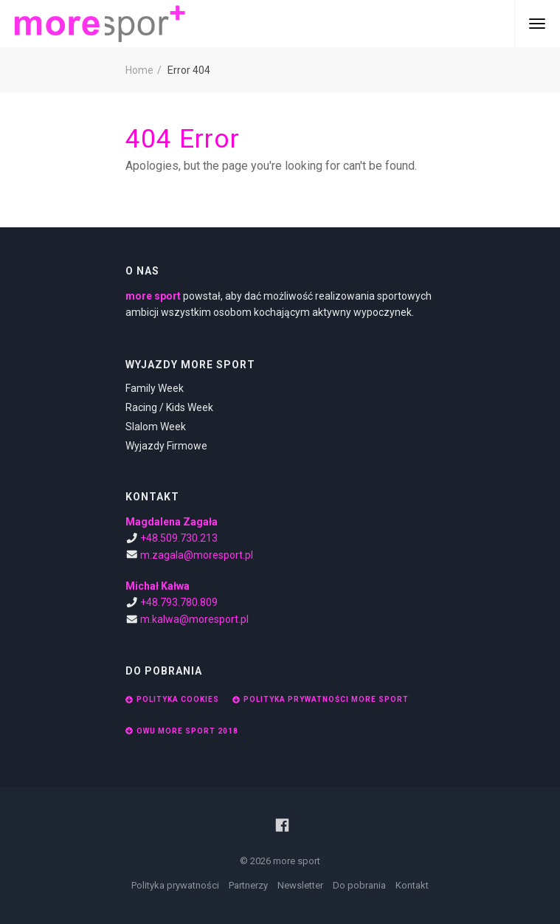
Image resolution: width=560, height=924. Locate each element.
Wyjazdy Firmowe (166, 446)
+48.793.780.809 (179, 602)
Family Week (155, 388)
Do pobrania (359, 885)
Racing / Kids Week (169, 407)
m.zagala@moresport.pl (197, 555)
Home (139, 70)
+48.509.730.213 (179, 538)
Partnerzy (248, 885)
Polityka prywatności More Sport (321, 699)
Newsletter (300, 885)
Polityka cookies (172, 699)
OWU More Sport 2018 (182, 731)
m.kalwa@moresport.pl (194, 619)
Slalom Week (156, 427)
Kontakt (412, 885)
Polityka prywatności (175, 885)
